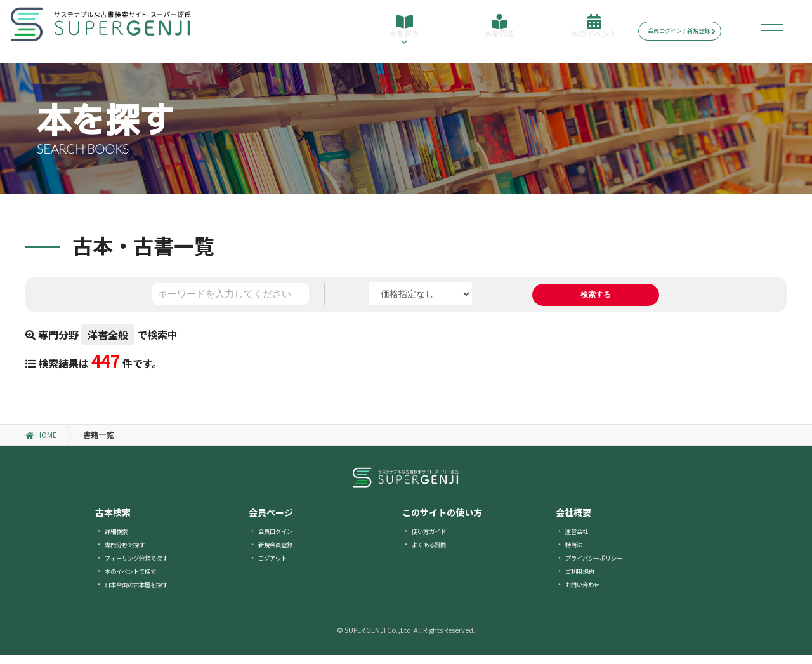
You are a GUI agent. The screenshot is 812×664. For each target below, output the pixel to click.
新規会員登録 (281, 553)
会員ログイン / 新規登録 (691, 31)
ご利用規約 (584, 579)
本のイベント (590, 33)
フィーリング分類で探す (147, 566)
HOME (41, 443)
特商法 (577, 553)
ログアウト (277, 566)
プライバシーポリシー (603, 566)
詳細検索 (120, 539)
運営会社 (580, 539)
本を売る (496, 33)
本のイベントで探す (139, 579)
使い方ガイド (435, 539)
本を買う (402, 37)
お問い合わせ (588, 593)
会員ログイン (281, 539)
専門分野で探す (131, 553)
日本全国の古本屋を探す (147, 593)
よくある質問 (435, 553)
